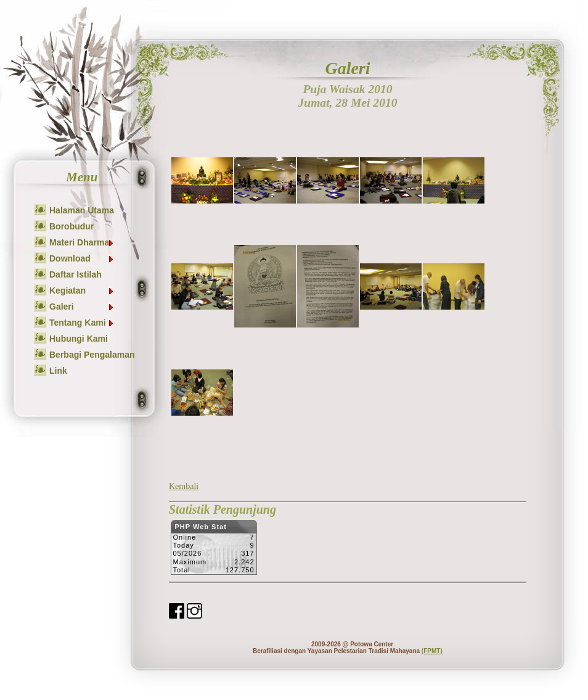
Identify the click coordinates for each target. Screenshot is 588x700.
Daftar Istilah (76, 274)
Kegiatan (82, 290)
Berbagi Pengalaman (92, 355)
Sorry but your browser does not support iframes (214, 551)
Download (82, 258)
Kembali (184, 486)
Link (58, 371)
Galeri (82, 307)
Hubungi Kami (79, 339)
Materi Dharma (82, 242)
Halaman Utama (82, 210)
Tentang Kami (82, 323)
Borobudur (71, 226)
